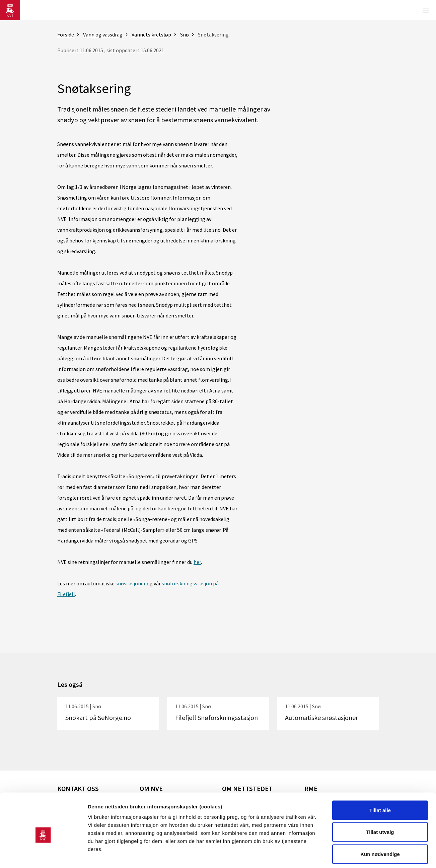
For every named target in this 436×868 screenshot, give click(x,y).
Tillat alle (380, 780)
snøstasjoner (131, 583)
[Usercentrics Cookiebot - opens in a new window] (43, 855)
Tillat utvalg (380, 802)
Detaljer (357, 855)
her (197, 562)
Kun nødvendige (380, 824)
